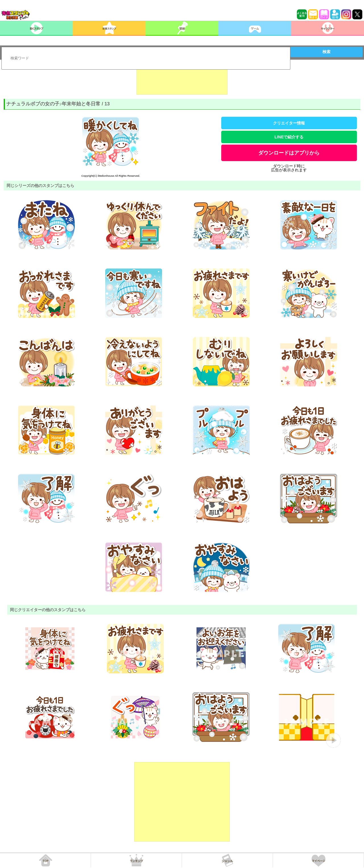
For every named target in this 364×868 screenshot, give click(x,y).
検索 (326, 52)
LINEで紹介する (289, 137)
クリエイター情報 (289, 123)
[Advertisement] (182, 80)
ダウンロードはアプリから (289, 153)
